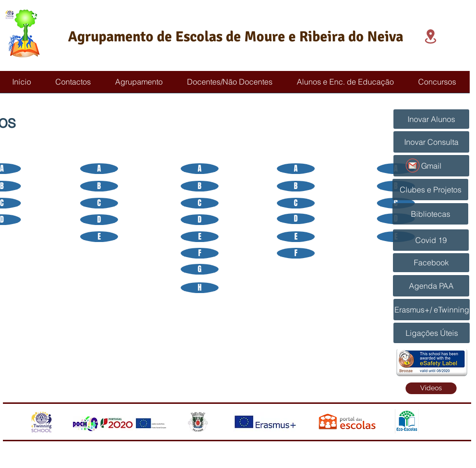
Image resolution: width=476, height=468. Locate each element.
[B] (99, 186)
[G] (200, 269)
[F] (200, 253)
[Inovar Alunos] (431, 119)
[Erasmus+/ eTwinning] (432, 310)
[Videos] (431, 388)
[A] (99, 169)
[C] (99, 203)
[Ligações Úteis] (432, 333)
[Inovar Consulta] (431, 142)
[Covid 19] (431, 240)
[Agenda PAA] (431, 286)
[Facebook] (431, 263)
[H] (200, 288)
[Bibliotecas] (430, 214)
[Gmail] (431, 166)
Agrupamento (111, 37)
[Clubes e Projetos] (430, 190)
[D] (99, 220)
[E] (99, 237)
